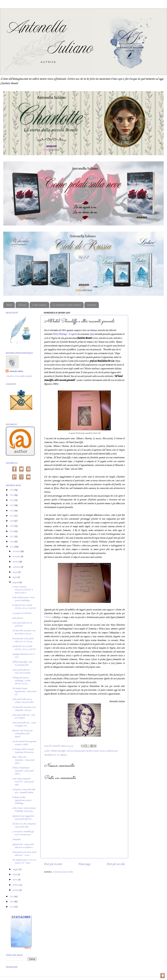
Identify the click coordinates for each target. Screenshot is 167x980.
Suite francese (18, 618)
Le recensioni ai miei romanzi (67, 305)
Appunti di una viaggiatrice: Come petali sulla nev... (23, 818)
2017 (12, 537)
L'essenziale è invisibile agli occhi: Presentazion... (23, 833)
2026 (12, 490)
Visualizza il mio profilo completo (19, 376)
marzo (15, 880)
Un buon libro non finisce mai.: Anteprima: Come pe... (24, 709)
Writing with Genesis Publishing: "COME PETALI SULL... (21, 681)
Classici (102, 751)
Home (9, 305)
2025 (12, 495)
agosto (15, 572)
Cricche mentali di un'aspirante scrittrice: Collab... (24, 743)
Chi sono (22, 305)
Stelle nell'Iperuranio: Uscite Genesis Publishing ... (23, 599)
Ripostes (64, 755)
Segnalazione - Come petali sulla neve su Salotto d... (23, 846)
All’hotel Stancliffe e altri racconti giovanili (22, 663)
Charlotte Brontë (92, 751)
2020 (12, 521)
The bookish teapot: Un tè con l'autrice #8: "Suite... (24, 861)
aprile (15, 875)
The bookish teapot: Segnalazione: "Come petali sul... (24, 691)
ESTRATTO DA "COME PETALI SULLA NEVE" (24, 607)
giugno (15, 582)
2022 (12, 511)
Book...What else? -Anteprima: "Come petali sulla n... (23, 760)
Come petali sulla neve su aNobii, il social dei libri (23, 701)
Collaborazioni (112, 751)
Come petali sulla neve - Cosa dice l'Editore (23, 716)
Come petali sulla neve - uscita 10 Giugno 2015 (24, 724)
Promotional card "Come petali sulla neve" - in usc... (24, 854)
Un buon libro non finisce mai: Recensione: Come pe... (24, 632)
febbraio (16, 885)
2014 (12, 897)
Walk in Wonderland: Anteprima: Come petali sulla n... (23, 771)
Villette (47, 617)
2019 (12, 526)
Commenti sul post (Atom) (63, 872)
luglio (15, 577)
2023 (12, 505)
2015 (12, 547)
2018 (12, 531)
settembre (17, 567)
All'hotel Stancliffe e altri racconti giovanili (67, 751)
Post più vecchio (116, 864)
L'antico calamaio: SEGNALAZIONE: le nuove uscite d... (22, 590)
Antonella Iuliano (16, 371)
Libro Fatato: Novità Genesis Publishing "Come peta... (24, 810)
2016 (12, 542)
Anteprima (16, 839)
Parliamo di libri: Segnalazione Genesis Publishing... (22, 800)
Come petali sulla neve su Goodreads (22, 624)
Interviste (92, 305)
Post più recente (53, 864)
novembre (17, 557)
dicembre (16, 551)
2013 (12, 902)
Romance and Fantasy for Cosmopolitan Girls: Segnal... (22, 734)
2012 (12, 907)
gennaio (16, 890)
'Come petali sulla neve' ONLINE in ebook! (21, 671)
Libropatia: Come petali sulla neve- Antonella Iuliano (24, 791)
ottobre (16, 562)
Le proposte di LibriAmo (22, 613)
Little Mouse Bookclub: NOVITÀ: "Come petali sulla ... (23, 782)
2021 (12, 516)
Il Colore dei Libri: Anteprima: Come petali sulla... (24, 825)
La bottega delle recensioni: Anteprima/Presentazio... (23, 751)
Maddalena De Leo (52, 755)
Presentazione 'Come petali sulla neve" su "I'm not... (23, 640)
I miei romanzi (39, 305)
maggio (16, 869)
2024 (12, 500)
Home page (84, 864)
